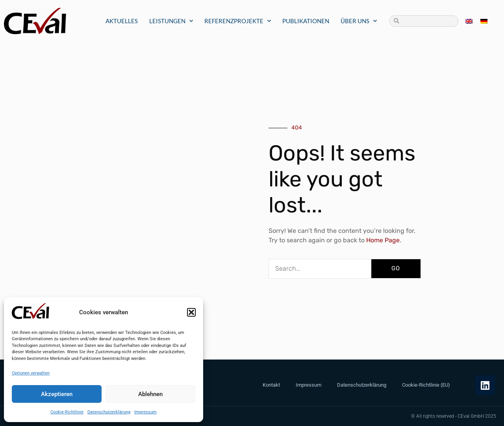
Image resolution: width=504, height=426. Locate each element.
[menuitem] (469, 21)
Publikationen (306, 21)
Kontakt (271, 385)
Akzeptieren (57, 394)
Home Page (382, 240)
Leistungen (171, 21)
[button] (191, 312)
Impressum (145, 412)
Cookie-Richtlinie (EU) (426, 385)
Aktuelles (122, 21)
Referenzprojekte (238, 21)
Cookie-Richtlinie (67, 412)
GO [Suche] (396, 268)
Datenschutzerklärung (109, 412)
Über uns (359, 21)
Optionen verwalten (31, 373)
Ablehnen (150, 394)
